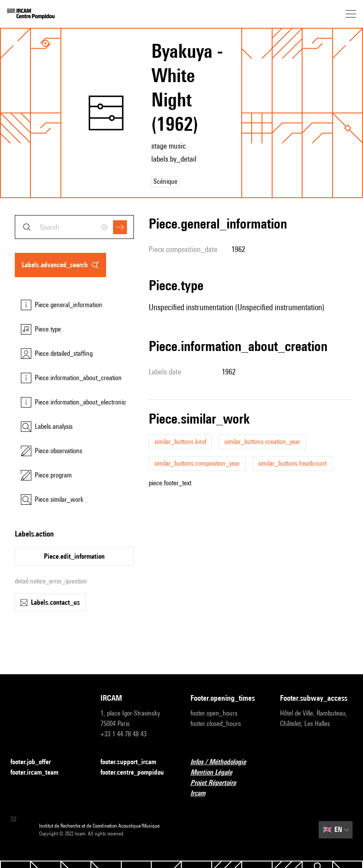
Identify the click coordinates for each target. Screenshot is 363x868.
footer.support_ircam (133, 762)
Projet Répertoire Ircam (227, 788)
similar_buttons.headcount (292, 463)
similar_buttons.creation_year (262, 442)
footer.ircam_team (40, 773)
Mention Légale (216, 773)
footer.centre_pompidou (137, 773)
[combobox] (74, 227)
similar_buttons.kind (180, 442)
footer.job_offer (36, 762)
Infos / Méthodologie (223, 762)
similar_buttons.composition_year (197, 463)
